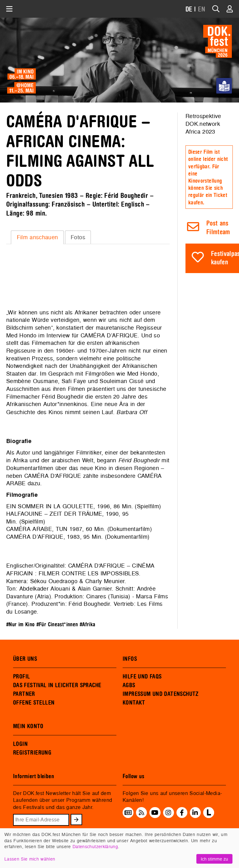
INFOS (130, 659)
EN (202, 9)
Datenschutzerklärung (95, 846)
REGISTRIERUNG (32, 753)
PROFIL (21, 677)
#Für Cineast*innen (57, 625)
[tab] (37, 237)
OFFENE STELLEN (34, 703)
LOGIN (20, 744)
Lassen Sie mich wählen (30, 859)
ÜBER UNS (25, 659)
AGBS (129, 685)
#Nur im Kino (20, 625)
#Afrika (88, 625)
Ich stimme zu (214, 859)
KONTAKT (134, 703)
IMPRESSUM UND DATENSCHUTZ (161, 694)
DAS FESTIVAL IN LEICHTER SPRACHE (57, 685)
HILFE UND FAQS (142, 677)
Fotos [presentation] (78, 237)
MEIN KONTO (28, 726)
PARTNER (24, 694)
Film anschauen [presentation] (37, 237)
